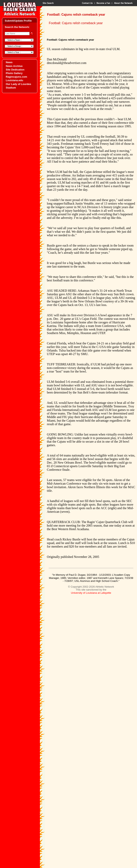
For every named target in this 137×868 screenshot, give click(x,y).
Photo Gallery (14, 73)
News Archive (14, 66)
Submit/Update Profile (18, 21)
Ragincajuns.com (16, 77)
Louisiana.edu (14, 80)
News (9, 62)
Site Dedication (15, 70)
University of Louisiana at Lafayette (91, 593)
